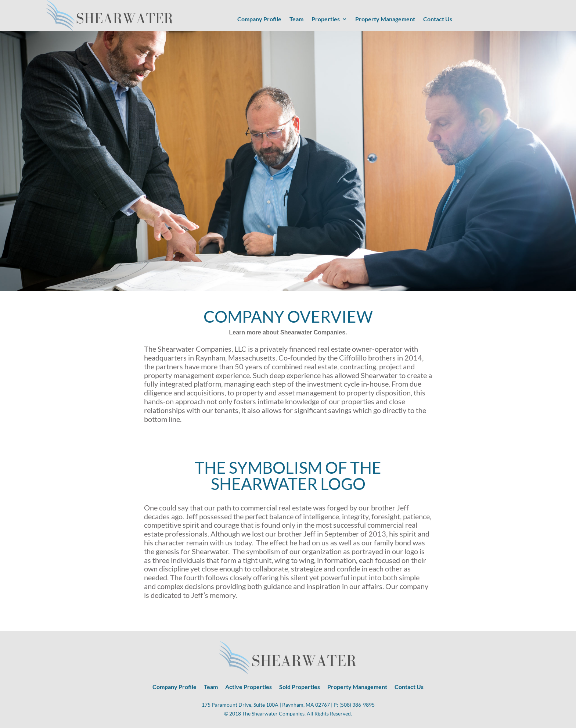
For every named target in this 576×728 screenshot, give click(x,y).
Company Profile (259, 19)
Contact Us (438, 19)
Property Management (385, 19)
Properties (326, 19)
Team (296, 19)
